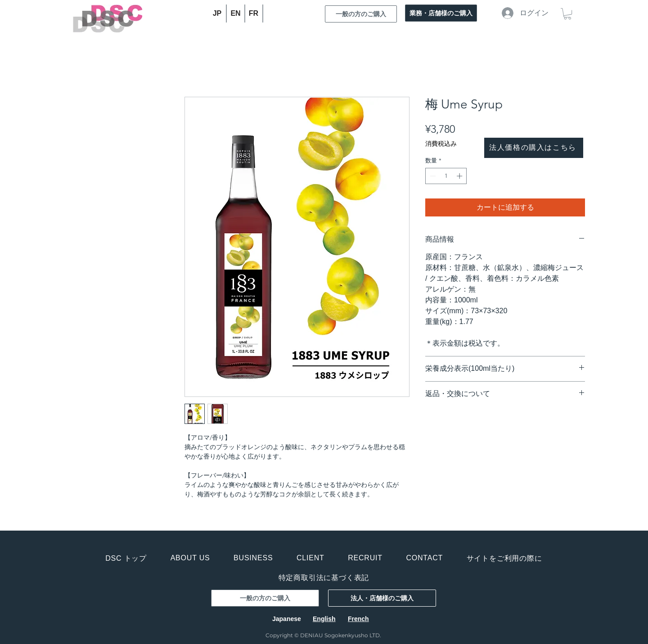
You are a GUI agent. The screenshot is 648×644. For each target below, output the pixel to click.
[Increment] (460, 176)
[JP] (218, 14)
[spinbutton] (446, 176)
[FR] (254, 14)
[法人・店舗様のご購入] (382, 598)
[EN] (236, 14)
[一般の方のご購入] (361, 14)
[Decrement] (432, 176)
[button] (567, 14)
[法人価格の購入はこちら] (534, 148)
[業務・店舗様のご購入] (441, 13)
